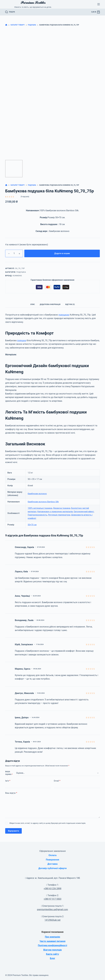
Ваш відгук (11, 793)
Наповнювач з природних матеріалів (55, 512)
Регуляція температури (59, 515)
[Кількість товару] (14, 253)
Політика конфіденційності (52, 945)
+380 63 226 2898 (53, 889)
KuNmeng (17, 276)
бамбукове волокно (37, 494)
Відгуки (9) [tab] (70, 304)
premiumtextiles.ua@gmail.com (52, 909)
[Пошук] (10, 12)
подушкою (64, 315)
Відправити (13, 831)
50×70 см (32, 525)
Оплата (52, 855)
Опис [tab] (33, 304)
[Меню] (99, 4)
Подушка (21, 272)
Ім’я (8, 781)
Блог (52, 958)
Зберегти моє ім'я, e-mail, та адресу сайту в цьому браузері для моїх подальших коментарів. (48, 823)
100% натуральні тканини (40, 508)
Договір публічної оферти (52, 868)
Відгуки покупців (52, 950)
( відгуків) (25, 197)
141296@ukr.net (52, 920)
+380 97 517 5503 (53, 899)
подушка (22, 340)
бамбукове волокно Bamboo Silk (43, 502)
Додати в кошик (62, 253)
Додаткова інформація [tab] (50, 304)
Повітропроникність (37, 515)
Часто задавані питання (53, 941)
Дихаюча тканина (62, 508)
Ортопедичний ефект (84, 512)
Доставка (52, 864)
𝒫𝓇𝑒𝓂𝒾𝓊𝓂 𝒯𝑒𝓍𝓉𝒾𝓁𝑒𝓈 (33, 3)
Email (57, 781)
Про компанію (52, 937)
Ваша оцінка (9, 773)
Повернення (53, 860)
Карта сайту (53, 954)
